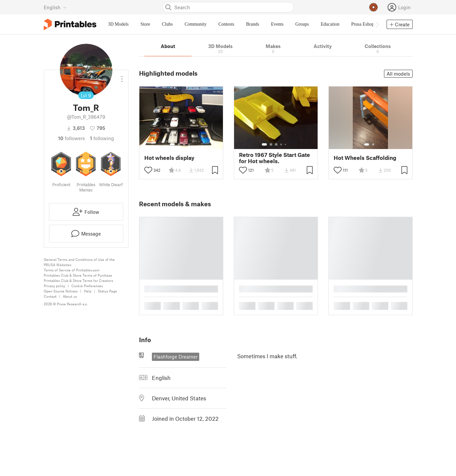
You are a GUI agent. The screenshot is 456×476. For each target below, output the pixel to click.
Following (102, 138)
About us (70, 296)
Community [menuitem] (195, 24)
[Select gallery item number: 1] (172, 144)
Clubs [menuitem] (168, 24)
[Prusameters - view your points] (373, 7)
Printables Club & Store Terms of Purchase (78, 275)
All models (398, 74)
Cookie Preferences (87, 286)
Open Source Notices (61, 291)
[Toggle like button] (148, 170)
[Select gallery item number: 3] (184, 144)
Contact (50, 296)
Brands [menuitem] (253, 24)
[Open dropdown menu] (122, 76)
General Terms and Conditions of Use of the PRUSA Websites (79, 262)
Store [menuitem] (145, 24)
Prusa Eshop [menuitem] (363, 24)
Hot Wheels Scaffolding (365, 158)
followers (72, 138)
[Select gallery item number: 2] (179, 144)
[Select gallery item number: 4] (189, 144)
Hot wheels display (169, 158)
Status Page (107, 291)
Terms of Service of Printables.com (72, 270)
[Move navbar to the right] (377, 24)
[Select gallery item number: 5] (286, 144)
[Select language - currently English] (55, 7)
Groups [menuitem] (302, 24)
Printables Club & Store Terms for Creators (78, 280)
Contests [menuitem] (226, 24)
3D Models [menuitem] (119, 24)
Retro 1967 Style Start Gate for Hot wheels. (275, 158)
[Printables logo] (70, 25)
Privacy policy (54, 286)
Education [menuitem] (330, 24)
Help (88, 291)
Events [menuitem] (277, 24)
